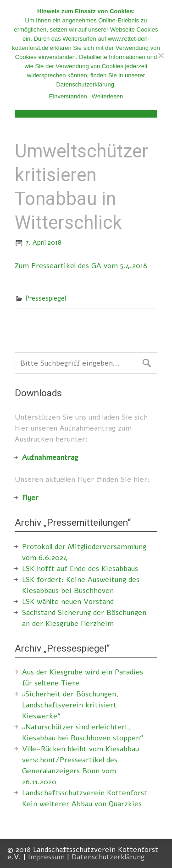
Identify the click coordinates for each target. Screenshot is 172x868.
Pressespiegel (46, 298)
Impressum (46, 857)
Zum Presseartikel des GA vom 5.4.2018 (81, 266)
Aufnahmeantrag (50, 458)
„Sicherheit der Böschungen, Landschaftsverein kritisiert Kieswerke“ (70, 705)
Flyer (30, 498)
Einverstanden (68, 96)
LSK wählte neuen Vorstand (68, 602)
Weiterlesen (107, 96)
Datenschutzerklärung (108, 857)
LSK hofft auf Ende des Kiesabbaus (80, 569)
